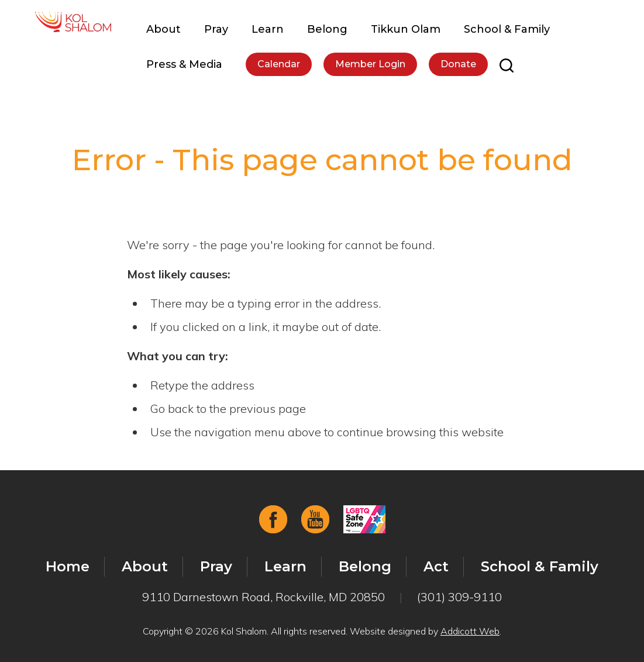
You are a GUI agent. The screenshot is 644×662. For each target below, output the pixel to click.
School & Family (507, 29)
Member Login (370, 64)
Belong (327, 29)
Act (436, 566)
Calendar (279, 64)
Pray (216, 29)
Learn (268, 29)
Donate (458, 64)
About (163, 29)
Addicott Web (470, 631)
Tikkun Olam (406, 29)
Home (68, 566)
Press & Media (184, 64)
